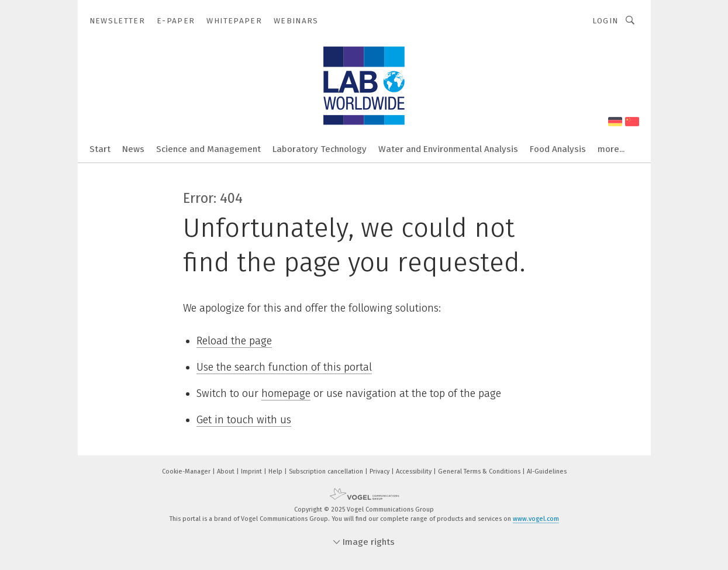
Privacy (380, 471)
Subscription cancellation (327, 471)
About (227, 471)
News (133, 149)
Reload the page (234, 341)
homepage (286, 393)
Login (605, 21)
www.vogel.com (536, 519)
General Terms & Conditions (480, 471)
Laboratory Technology (320, 149)
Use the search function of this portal (284, 367)
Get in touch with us (244, 420)
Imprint (252, 471)
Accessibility (415, 471)
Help (276, 471)
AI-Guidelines (547, 471)
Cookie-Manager (187, 471)
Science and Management (208, 149)
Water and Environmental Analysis (448, 149)
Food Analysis (558, 149)
